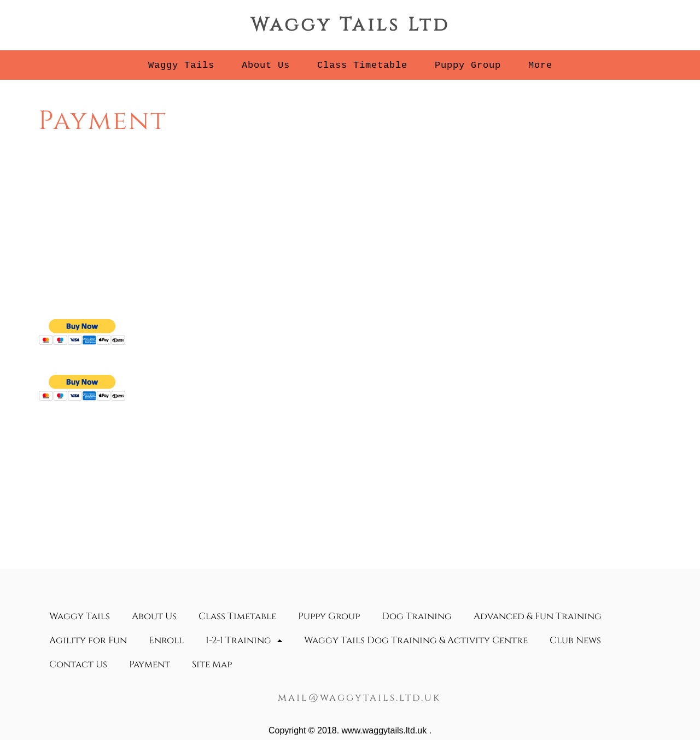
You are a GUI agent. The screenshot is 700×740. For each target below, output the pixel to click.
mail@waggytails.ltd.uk (359, 698)
